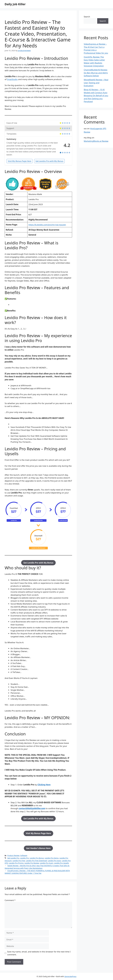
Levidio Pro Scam (47, 863)
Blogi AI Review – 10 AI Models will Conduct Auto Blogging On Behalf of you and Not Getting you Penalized (96, 96)
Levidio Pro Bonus (37, 858)
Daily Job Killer (15, 4)
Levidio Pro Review (32, 863)
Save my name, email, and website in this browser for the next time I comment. (39, 953)
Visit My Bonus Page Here (20, 161)
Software (24, 855)
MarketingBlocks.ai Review (96, 141)
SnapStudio (12, 79)
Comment (10, 900)
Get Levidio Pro (13, 858)
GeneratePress (70, 976)
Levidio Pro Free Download (36, 861)
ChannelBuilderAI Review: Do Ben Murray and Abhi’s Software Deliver (96, 73)
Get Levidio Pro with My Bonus (49, 161)
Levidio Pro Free (19, 861)
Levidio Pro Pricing (16, 863)
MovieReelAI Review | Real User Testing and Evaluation (96, 83)
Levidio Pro (24, 858)
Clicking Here (44, 785)
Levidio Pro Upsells (61, 863)
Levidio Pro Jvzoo (54, 861)
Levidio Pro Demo (52, 858)
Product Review (13, 855)
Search (87, 17)
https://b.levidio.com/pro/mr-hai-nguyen (47, 225)
